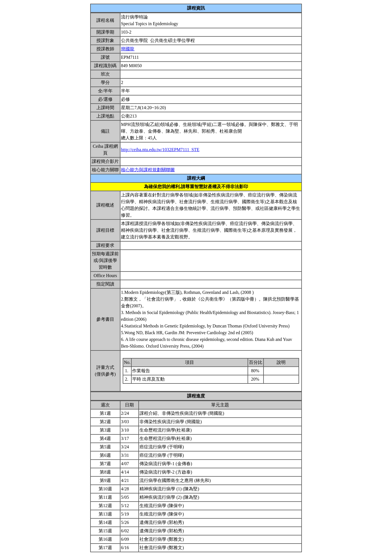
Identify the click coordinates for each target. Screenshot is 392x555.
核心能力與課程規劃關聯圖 (148, 170)
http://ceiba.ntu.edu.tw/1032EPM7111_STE (160, 150)
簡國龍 (128, 49)
